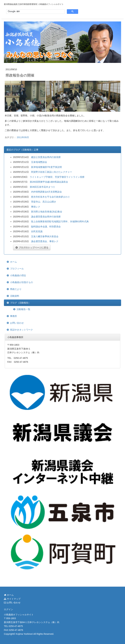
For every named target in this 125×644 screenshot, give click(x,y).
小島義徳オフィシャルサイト (19, 615)
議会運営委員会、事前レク (45, 241)
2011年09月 (23, 137)
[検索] (35, 12)
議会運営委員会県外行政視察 (46, 217)
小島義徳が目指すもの (21, 282)
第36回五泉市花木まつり (42, 187)
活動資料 (15, 296)
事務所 (14, 316)
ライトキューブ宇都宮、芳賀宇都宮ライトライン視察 (57, 177)
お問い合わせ (17, 323)
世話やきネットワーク (21, 330)
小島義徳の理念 (18, 275)
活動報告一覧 (23, 309)
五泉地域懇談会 (39, 162)
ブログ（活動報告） (20, 303)
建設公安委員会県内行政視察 (46, 157)
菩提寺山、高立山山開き (44, 202)
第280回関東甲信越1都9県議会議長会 (49, 182)
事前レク (36, 207)
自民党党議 (37, 231)
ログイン (8, 609)
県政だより (16, 289)
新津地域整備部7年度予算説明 (47, 167)
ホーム (14, 262)
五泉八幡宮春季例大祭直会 (45, 236)
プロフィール (17, 269)
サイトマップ (12, 599)
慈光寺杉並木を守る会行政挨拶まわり (50, 197)
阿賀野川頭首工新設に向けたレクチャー (52, 172)
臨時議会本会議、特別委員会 (46, 227)
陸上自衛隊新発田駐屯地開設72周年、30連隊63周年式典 (60, 221)
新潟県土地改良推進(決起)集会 (47, 212)
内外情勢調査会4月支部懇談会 (47, 192)
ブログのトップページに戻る (32, 247)
